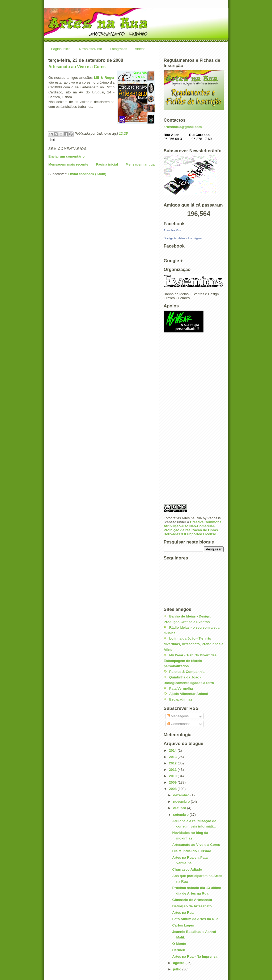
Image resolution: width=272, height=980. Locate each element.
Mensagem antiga (140, 164)
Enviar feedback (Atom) (87, 174)
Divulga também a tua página (183, 238)
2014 (173, 750)
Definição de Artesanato (192, 906)
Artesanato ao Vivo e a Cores (77, 67)
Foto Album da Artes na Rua (195, 919)
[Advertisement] (185, 420)
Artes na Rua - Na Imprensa (195, 956)
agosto (179, 963)
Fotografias (119, 49)
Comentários (179, 724)
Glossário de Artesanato (192, 900)
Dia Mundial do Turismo (192, 851)
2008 (173, 789)
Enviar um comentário (67, 156)
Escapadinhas (181, 699)
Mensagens (178, 716)
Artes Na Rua (172, 230)
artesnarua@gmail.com (183, 127)
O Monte (179, 944)
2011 (173, 770)
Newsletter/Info (91, 49)
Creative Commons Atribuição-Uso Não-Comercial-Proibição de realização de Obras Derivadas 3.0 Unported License (193, 528)
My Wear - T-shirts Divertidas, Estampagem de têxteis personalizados (191, 661)
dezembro (182, 795)
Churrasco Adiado (187, 869)
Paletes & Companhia (187, 672)
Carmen (178, 950)
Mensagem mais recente (68, 164)
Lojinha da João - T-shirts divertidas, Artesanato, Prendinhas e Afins (194, 644)
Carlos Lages (183, 925)
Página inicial (61, 49)
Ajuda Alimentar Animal (189, 694)
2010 (173, 776)
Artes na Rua (183, 913)
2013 (173, 757)
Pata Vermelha (181, 688)
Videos (140, 49)
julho (178, 969)
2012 (173, 763)
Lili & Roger (104, 78)
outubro (180, 808)
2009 (173, 782)
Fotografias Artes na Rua (183, 518)
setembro (181, 815)
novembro (182, 802)
